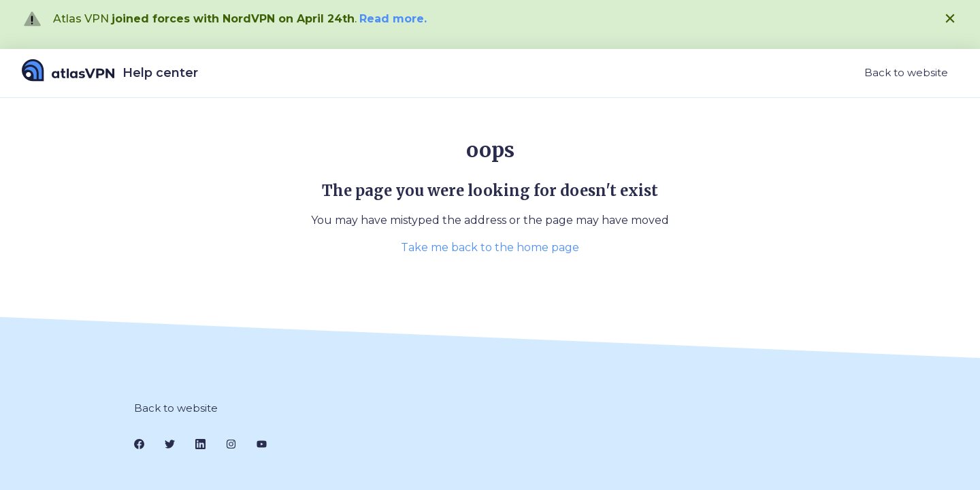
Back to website (906, 72)
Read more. (393, 19)
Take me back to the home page (490, 247)
